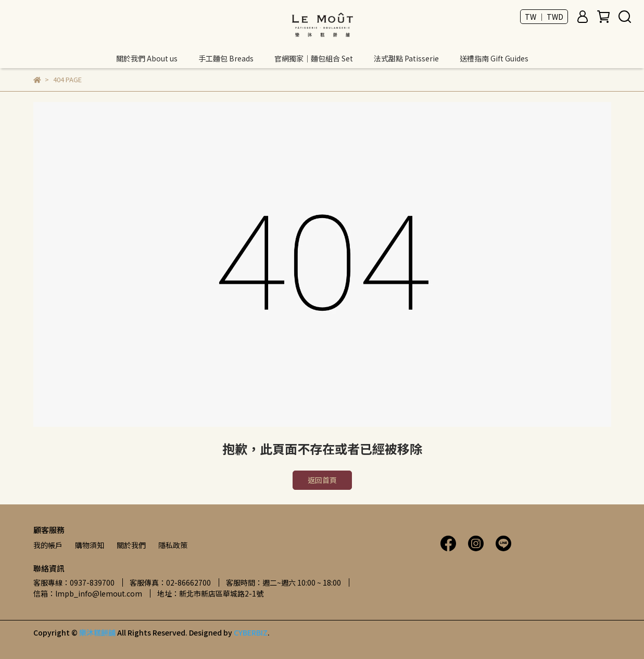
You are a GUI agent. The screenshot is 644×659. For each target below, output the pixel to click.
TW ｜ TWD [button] (544, 17)
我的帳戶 (48, 545)
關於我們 (131, 545)
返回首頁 (322, 480)
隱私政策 (173, 545)
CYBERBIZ (251, 632)
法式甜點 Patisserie (406, 58)
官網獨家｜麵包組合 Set (314, 58)
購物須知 (90, 545)
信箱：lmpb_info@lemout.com (88, 593)
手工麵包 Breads (226, 58)
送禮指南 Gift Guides (494, 58)
